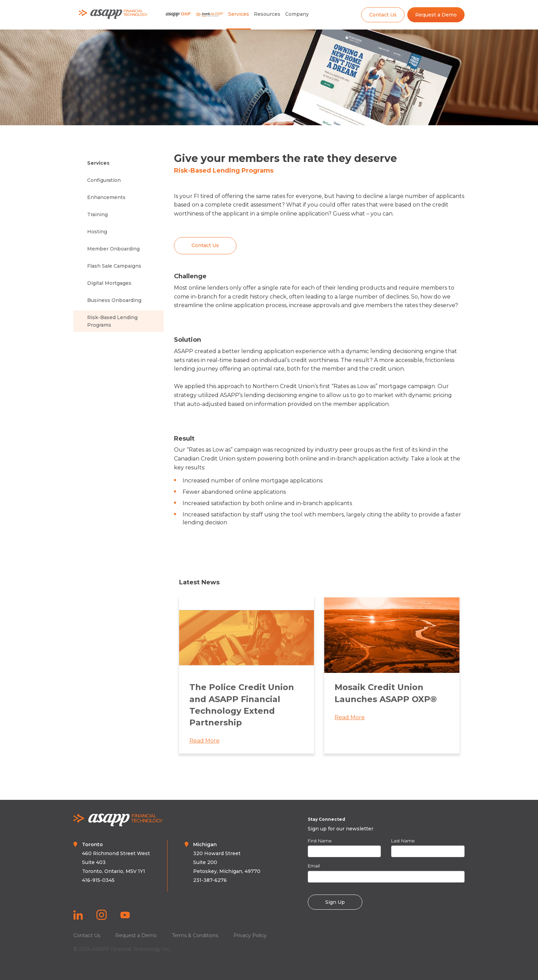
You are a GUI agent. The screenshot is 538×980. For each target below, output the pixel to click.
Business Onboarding (114, 300)
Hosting (97, 232)
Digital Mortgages (109, 283)
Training (97, 214)
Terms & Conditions (195, 935)
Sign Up (335, 902)
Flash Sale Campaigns (114, 266)
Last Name (403, 841)
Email (314, 866)
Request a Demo (436, 15)
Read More (204, 743)
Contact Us (383, 15)
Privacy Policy (250, 935)
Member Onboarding (113, 249)
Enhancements (106, 197)
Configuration (104, 180)
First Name (320, 841)
